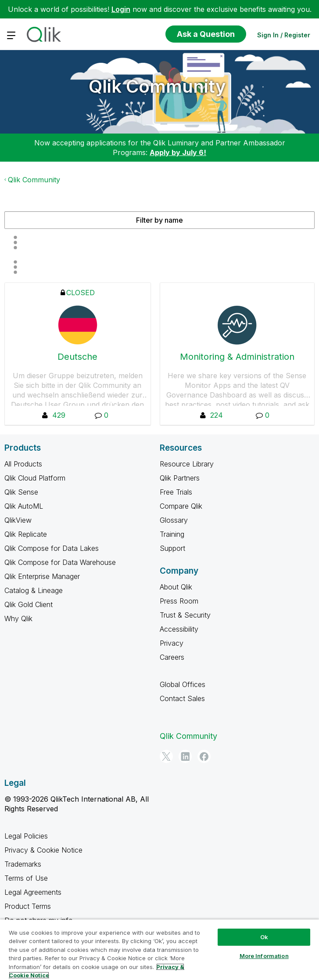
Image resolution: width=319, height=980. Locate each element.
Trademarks (23, 864)
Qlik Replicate (26, 534)
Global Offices (183, 684)
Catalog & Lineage (34, 590)
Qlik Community (157, 86)
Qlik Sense (21, 492)
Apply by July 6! (178, 152)
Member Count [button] (15, 242)
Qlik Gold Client (29, 604)
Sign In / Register (284, 35)
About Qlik (176, 587)
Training (172, 534)
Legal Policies (26, 836)
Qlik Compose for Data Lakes (52, 548)
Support (172, 548)
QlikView (18, 520)
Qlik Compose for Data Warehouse (60, 562)
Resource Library (187, 464)
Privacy (172, 643)
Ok (264, 937)
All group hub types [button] (15, 267)
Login (121, 9)
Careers (172, 657)
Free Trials (176, 492)
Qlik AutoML (24, 506)
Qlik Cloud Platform (35, 478)
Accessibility (179, 629)
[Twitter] (166, 756)
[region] (159, 949)
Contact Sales (182, 698)
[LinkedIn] (185, 756)
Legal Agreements (33, 892)
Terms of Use (26, 878)
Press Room (179, 601)
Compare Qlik (181, 506)
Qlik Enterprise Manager (42, 576)
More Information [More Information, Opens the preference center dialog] (264, 956)
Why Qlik (18, 618)
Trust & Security (185, 615)
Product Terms (28, 906)
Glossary (174, 520)
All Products (23, 464)
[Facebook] (204, 756)
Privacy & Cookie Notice (43, 850)
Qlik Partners (180, 478)
